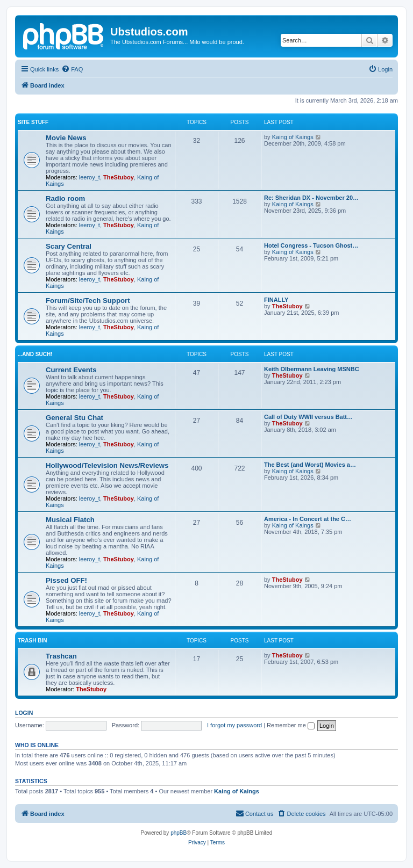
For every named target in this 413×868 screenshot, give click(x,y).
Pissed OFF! (66, 580)
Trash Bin (32, 641)
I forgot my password (234, 725)
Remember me (291, 725)
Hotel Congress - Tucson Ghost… (311, 245)
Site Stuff (33, 122)
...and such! (35, 354)
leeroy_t (90, 177)
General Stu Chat (74, 418)
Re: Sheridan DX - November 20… (311, 198)
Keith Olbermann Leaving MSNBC (312, 369)
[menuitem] (72, 69)
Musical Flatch (70, 520)
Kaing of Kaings (293, 137)
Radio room (65, 198)
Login (24, 713)
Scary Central (69, 246)
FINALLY (276, 300)
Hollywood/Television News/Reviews (107, 465)
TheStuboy (119, 177)
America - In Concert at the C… (308, 519)
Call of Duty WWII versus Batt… (308, 417)
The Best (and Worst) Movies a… (310, 465)
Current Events (71, 370)
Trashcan (61, 656)
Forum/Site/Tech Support (88, 301)
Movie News (66, 138)
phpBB (179, 833)
